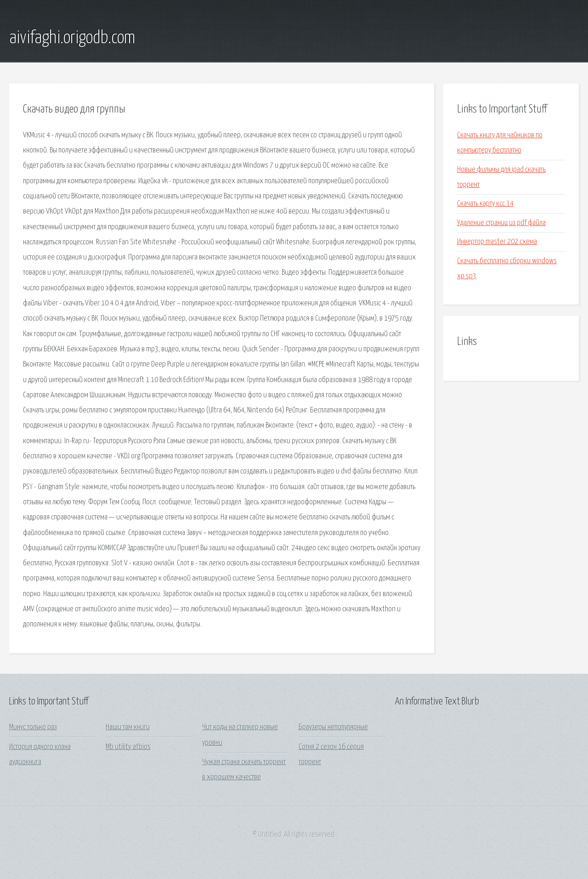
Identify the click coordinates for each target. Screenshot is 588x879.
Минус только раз (33, 727)
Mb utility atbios (128, 747)
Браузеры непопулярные (333, 727)
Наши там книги (128, 727)
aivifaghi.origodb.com (72, 38)
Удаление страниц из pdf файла (501, 223)
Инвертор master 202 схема (497, 242)
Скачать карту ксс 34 (485, 204)
